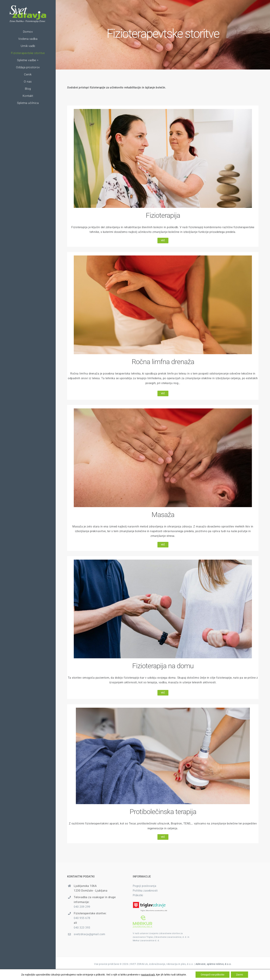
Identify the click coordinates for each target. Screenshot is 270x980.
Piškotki (138, 895)
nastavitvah (148, 975)
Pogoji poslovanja (145, 886)
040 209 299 (82, 907)
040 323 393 (82, 928)
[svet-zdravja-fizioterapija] (163, 110)
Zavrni (239, 975)
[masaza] (163, 410)
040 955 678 (82, 918)
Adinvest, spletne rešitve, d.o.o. (214, 964)
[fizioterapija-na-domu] (163, 561)
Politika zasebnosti (145, 891)
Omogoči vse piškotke (213, 975)
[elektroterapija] (163, 709)
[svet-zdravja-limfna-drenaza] (163, 257)
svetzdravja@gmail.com (90, 934)
